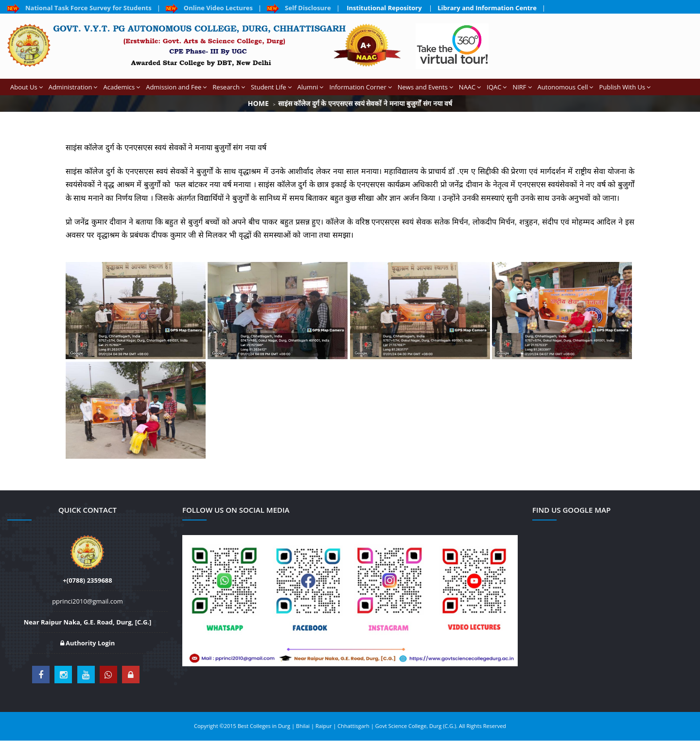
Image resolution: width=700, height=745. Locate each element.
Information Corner (360, 87)
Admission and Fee (176, 87)
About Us (26, 87)
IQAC (497, 87)
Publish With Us (625, 87)
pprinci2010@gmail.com (87, 601)
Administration (73, 87)
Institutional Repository (384, 8)
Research (229, 87)
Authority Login (88, 643)
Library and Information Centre (487, 8)
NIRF (522, 87)
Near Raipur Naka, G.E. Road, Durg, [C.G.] (88, 622)
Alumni (311, 87)
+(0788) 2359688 (87, 580)
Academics (122, 87)
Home (258, 103)
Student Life (271, 87)
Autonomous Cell (566, 87)
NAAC (470, 87)
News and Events (425, 87)
